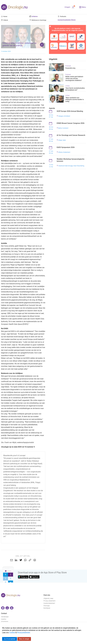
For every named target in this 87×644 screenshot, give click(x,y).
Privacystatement (23, 633)
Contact (4, 613)
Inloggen (67, 7)
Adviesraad (5, 617)
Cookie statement (49, 603)
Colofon (4, 619)
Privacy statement (49, 601)
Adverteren (5, 622)
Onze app (47, 606)
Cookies (12, 633)
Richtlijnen (47, 608)
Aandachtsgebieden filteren (67, 20)
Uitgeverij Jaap (48, 598)
